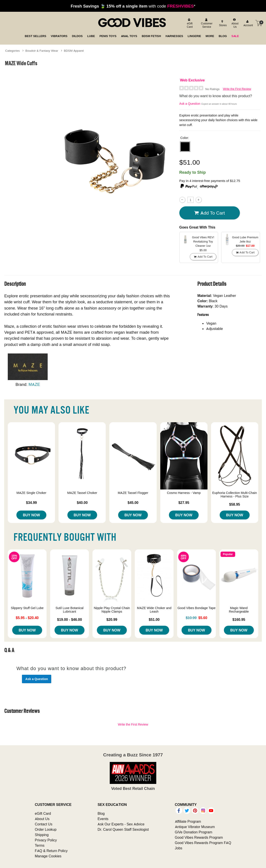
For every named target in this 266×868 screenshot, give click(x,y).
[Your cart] (259, 23)
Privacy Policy (46, 840)
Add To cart (209, 213)
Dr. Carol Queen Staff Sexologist (123, 829)
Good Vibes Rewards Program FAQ (203, 843)
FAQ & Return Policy (51, 851)
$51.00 (154, 619)
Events (103, 819)
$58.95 (235, 504)
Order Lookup (46, 829)
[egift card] (189, 23)
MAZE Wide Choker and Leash (154, 610)
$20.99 (112, 619)
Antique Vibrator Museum (195, 827)
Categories (12, 51)
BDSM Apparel (74, 51)
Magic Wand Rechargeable (239, 610)
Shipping (42, 835)
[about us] (234, 23)
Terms (40, 845)
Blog (101, 813)
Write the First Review (237, 89)
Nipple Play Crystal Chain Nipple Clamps (112, 610)
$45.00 (133, 503)
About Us (42, 819)
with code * (133, 6)
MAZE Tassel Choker (82, 493)
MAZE (34, 384)
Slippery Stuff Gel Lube (27, 608)
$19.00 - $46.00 (70, 619)
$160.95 (239, 619)
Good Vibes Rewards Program (199, 837)
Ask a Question (190, 104)
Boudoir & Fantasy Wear (42, 51)
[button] (185, 147)
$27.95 (184, 503)
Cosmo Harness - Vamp (184, 493)
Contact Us (44, 824)
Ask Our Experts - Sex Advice (121, 824)
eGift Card (43, 813)
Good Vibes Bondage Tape (197, 608)
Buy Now (31, 515)
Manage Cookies (48, 856)
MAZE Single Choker (31, 493)
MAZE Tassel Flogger (133, 493)
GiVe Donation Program (194, 832)
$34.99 (31, 503)
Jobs (179, 848)
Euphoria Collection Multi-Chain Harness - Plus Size (235, 495)
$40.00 (82, 503)
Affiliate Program (188, 821)
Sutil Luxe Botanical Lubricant (69, 610)
